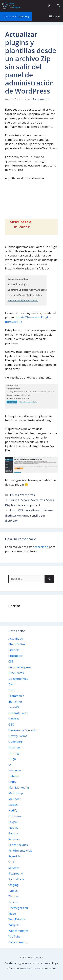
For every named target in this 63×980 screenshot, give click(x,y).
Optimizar (15, 816)
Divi (11, 684)
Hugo (12, 759)
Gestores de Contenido (23, 730)
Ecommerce (16, 696)
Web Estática (17, 919)
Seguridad (15, 856)
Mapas (13, 805)
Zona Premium (18, 942)
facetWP (14, 707)
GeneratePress (18, 713)
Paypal (13, 822)
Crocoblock (16, 656)
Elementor (15, 702)
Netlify (13, 810)
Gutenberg (16, 742)
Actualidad (16, 638)
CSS (11, 661)
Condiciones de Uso (32, 957)
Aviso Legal (52, 963)
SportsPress (16, 879)
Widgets (14, 925)
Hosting (14, 753)
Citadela (14, 650)
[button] (58, 5)
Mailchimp (16, 793)
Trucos (14, 495)
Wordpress (27, 495)
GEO (11, 724)
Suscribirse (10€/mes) (16, 16)
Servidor (14, 868)
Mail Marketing (19, 787)
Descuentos (16, 673)
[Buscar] (49, 579)
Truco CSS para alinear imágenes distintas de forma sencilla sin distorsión (29, 515)
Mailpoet (14, 799)
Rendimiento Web (20, 850)
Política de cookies (45, 968)
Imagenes (15, 770)
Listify (12, 782)
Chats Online (17, 644)
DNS (11, 690)
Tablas (13, 891)
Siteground (16, 873)
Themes (14, 896)
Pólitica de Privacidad (19, 968)
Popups (14, 833)
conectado (41, 547)
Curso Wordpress (20, 667)
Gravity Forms (18, 736)
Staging (13, 885)
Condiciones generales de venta (23, 963)
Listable (14, 776)
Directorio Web (18, 679)
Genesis (14, 719)
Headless (15, 747)
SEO (11, 862)
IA (10, 765)
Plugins (13, 828)
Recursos (14, 839)
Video (12, 914)
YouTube (14, 936)
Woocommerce (18, 931)
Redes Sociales (18, 845)
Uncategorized (18, 908)
